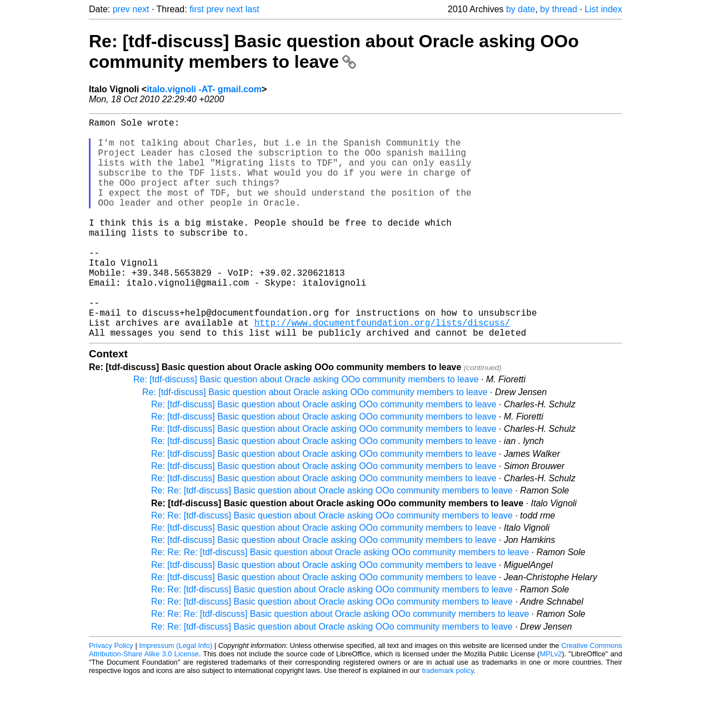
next (141, 9)
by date (520, 9)
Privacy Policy (111, 694)
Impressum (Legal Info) (176, 694)
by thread (559, 9)
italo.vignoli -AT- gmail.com (204, 89)
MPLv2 (551, 703)
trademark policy (448, 719)
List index (603, 9)
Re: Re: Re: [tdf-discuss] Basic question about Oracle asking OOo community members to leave (340, 601)
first (197, 9)
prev (121, 9)
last (252, 9)
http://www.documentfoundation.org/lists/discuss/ (382, 369)
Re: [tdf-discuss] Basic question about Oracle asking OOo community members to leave (334, 51)
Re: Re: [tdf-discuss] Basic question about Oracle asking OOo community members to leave (332, 539)
